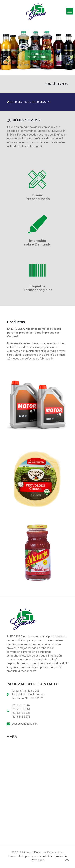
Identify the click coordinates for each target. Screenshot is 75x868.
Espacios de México (42, 856)
